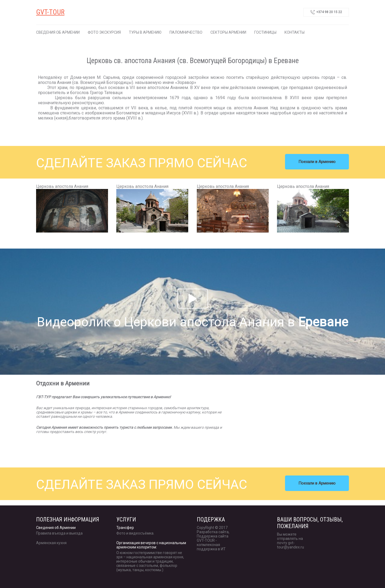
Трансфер (125, 528)
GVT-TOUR (50, 12)
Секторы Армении (228, 32)
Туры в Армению (145, 32)
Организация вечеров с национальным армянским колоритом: (151, 545)
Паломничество (186, 32)
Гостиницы (265, 32)
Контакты (294, 32)
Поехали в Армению (317, 162)
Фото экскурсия (104, 32)
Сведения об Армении (58, 32)
